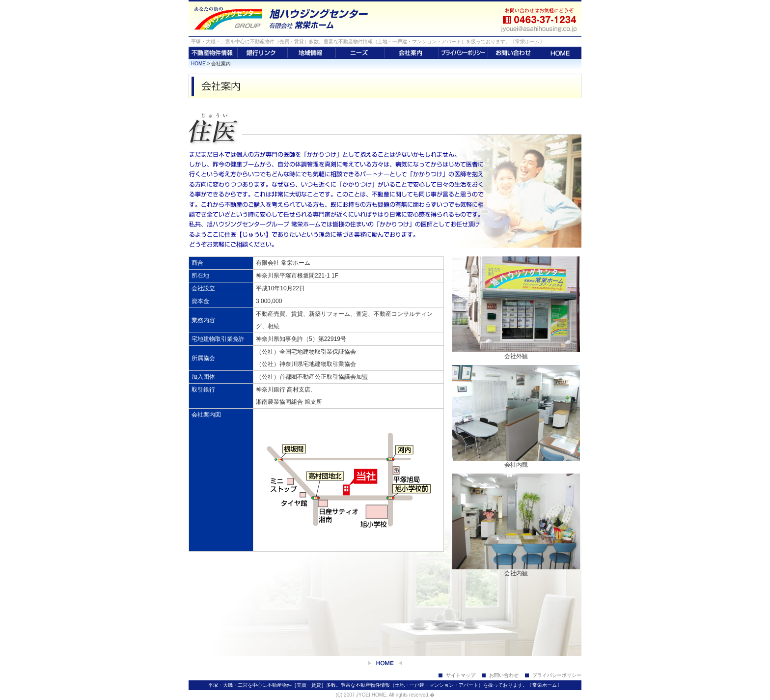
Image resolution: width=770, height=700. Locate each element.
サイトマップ (461, 675)
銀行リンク (262, 53)
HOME (559, 53)
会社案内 (412, 53)
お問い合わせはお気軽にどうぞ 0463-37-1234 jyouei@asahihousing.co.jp (540, 18)
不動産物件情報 (213, 53)
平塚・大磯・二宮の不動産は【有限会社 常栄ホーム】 (343, 18)
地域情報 (312, 53)
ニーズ (360, 53)
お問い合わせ (513, 53)
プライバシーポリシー (464, 53)
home (385, 663)
